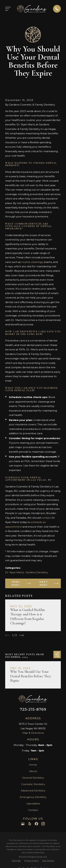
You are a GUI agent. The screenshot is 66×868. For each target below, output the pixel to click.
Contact (33, 810)
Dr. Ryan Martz (14, 572)
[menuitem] (16, 861)
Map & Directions (33, 733)
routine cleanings (32, 262)
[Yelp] (30, 824)
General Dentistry (33, 778)
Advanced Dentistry (33, 791)
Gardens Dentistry (37, 572)
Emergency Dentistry (33, 797)
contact (46, 518)
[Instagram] (43, 824)
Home (33, 765)
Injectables (33, 804)
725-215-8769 (33, 709)
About (33, 771)
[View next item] (21, 635)
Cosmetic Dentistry (33, 784)
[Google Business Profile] (23, 824)
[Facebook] (36, 824)
